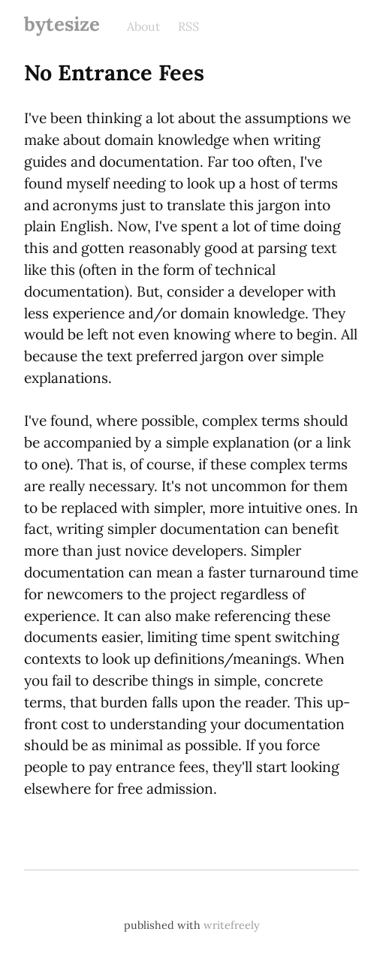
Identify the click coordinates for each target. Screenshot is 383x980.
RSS (188, 26)
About (143, 26)
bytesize (62, 24)
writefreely (232, 925)
